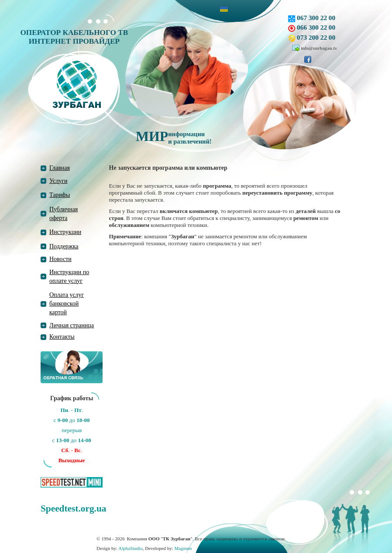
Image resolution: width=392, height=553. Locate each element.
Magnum (183, 548)
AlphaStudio (131, 548)
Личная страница (72, 325)
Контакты (62, 337)
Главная (60, 168)
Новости (60, 259)
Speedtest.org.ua (73, 508)
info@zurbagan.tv (319, 48)
